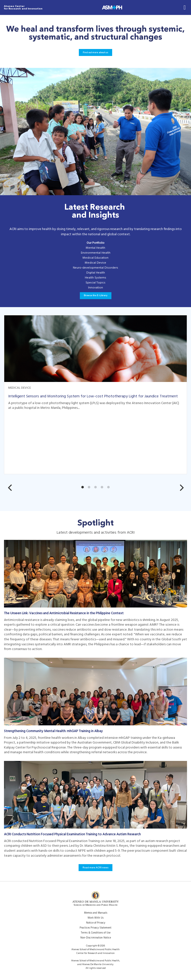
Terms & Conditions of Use (96, 933)
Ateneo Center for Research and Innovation (23, 7)
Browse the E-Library (96, 295)
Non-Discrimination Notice (96, 938)
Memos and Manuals (96, 913)
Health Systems (95, 278)
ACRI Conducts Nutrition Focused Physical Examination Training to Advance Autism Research (72, 834)
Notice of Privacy (96, 923)
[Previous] (13, 488)
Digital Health (96, 273)
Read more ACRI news (95, 868)
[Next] (181, 488)
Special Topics (95, 283)
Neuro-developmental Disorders (95, 268)
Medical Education (95, 258)
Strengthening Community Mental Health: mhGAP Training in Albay (53, 731)
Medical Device (95, 263)
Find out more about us (95, 52)
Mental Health (95, 248)
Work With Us (95, 918)
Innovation (95, 288)
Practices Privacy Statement (95, 928)
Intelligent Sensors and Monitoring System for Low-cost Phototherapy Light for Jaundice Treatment (93, 396)
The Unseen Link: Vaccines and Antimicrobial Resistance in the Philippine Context (64, 613)
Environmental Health (96, 253)
